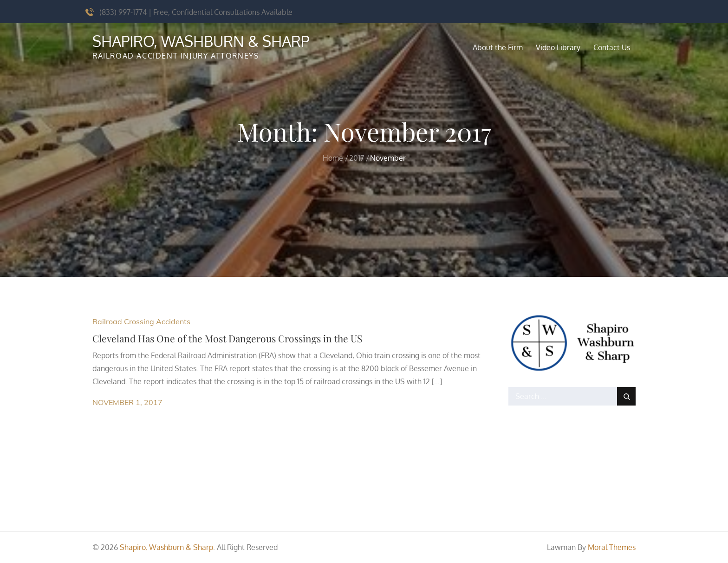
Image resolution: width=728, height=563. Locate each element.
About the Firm (498, 47)
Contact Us (612, 47)
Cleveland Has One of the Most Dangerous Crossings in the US (227, 338)
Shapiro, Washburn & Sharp (201, 41)
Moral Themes (612, 547)
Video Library (558, 47)
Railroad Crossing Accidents (141, 321)
